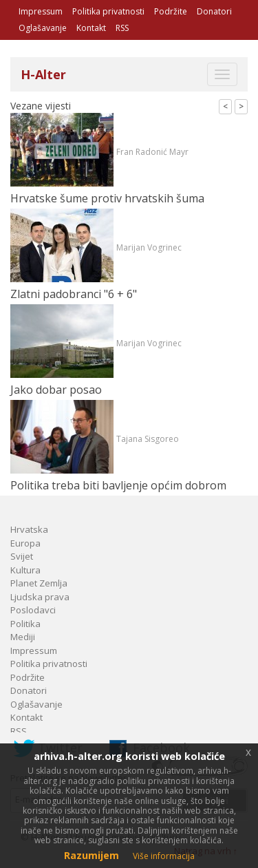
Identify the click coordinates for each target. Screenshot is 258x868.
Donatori (214, 11)
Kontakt (91, 28)
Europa (25, 543)
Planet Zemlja (39, 583)
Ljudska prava (40, 597)
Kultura (25, 570)
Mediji (23, 637)
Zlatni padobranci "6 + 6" (74, 294)
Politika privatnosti (108, 11)
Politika (25, 624)
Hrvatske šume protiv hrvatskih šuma (107, 198)
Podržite (171, 11)
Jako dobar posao (56, 390)
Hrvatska (29, 529)
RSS (122, 28)
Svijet (22, 556)
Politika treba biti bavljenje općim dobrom (118, 485)
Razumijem (92, 855)
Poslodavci (33, 610)
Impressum (41, 11)
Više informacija (164, 856)
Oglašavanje (43, 28)
